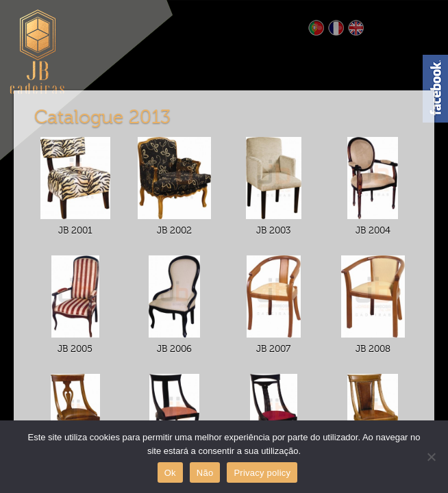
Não (205, 473)
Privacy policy (262, 473)
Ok (170, 473)
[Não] (431, 457)
